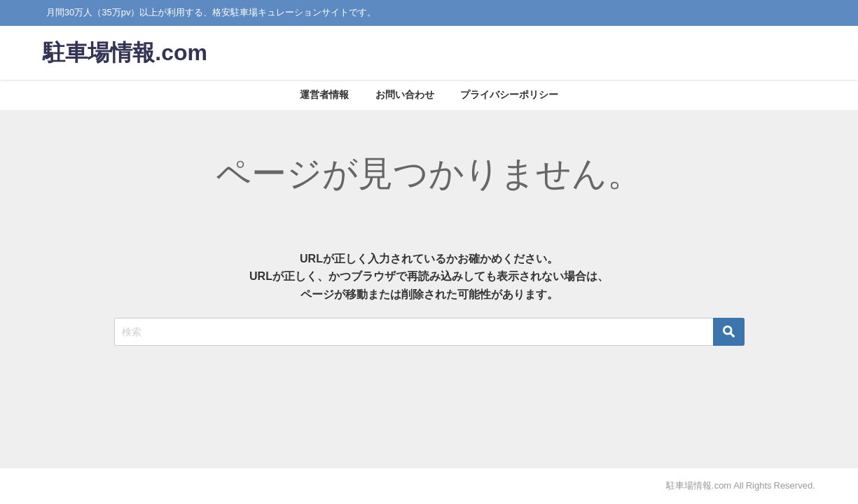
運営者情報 (324, 94)
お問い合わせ (405, 94)
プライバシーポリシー (509, 94)
